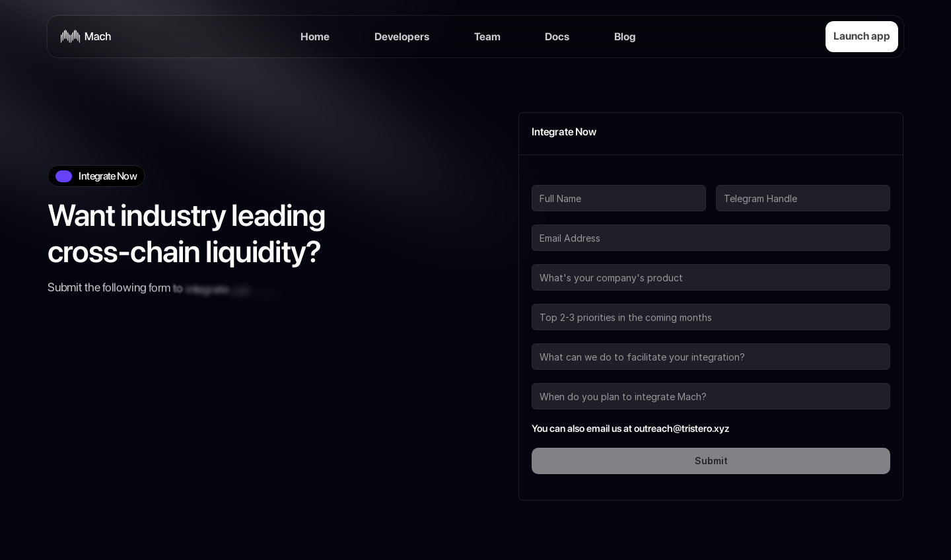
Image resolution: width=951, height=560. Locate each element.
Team (487, 24)
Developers (402, 24)
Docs (557, 24)
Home (315, 24)
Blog (625, 24)
